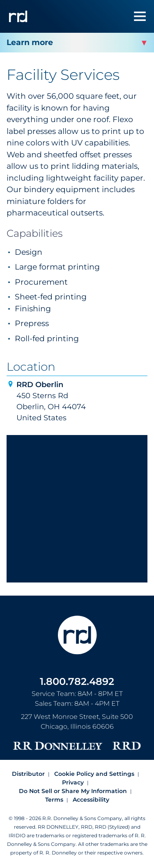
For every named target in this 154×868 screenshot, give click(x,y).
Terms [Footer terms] (54, 800)
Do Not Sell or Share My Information (73, 791)
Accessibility (91, 800)
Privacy (73, 782)
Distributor (28, 774)
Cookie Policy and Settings (94, 774)
